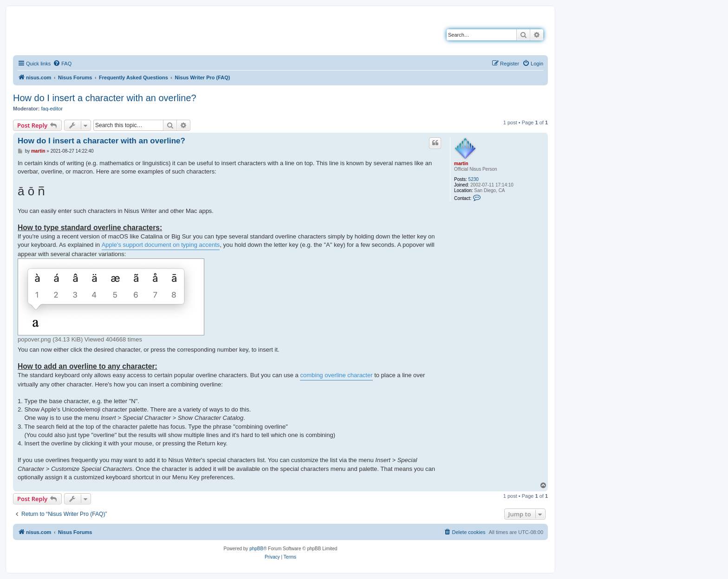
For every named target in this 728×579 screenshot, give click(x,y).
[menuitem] (62, 64)
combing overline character (336, 375)
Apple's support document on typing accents (161, 245)
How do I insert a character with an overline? (105, 98)
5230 (474, 179)
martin (461, 164)
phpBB (256, 549)
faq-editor (52, 109)
